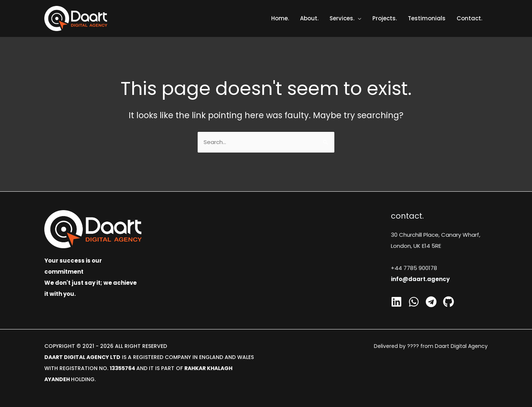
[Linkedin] (396, 302)
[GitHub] (449, 302)
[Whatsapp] (414, 302)
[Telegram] (431, 302)
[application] (358, 18)
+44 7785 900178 (414, 268)
